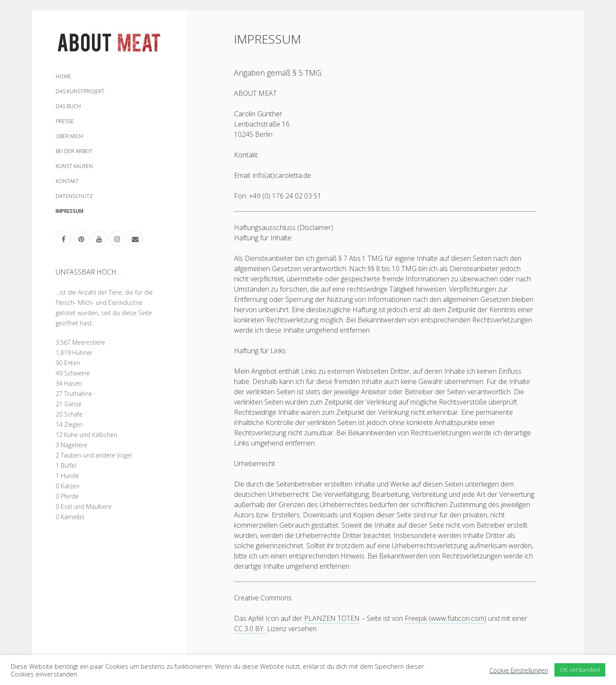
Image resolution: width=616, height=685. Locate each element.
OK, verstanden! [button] (580, 670)
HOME (63, 76)
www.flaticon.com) (459, 618)
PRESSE (65, 121)
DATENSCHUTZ (74, 196)
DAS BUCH (68, 106)
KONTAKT (67, 181)
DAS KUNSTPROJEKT (80, 91)
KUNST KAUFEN (74, 166)
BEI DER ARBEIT (74, 151)
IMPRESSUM (70, 211)
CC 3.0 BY (250, 629)
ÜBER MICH (69, 136)
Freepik (416, 618)
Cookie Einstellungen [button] (519, 670)
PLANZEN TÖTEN (332, 618)
